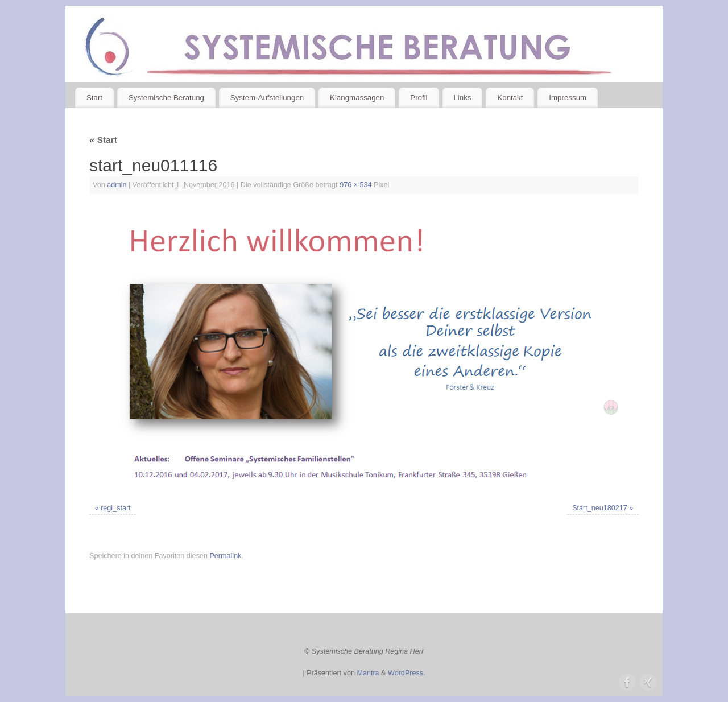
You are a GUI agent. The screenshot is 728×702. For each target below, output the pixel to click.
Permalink (225, 556)
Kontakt (510, 98)
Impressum (568, 98)
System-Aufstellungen (267, 98)
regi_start (116, 508)
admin (117, 185)
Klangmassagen (357, 98)
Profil (419, 98)
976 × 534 (355, 185)
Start (94, 98)
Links (462, 98)
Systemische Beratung (166, 98)
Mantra (368, 673)
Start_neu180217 (600, 508)
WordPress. (407, 673)
